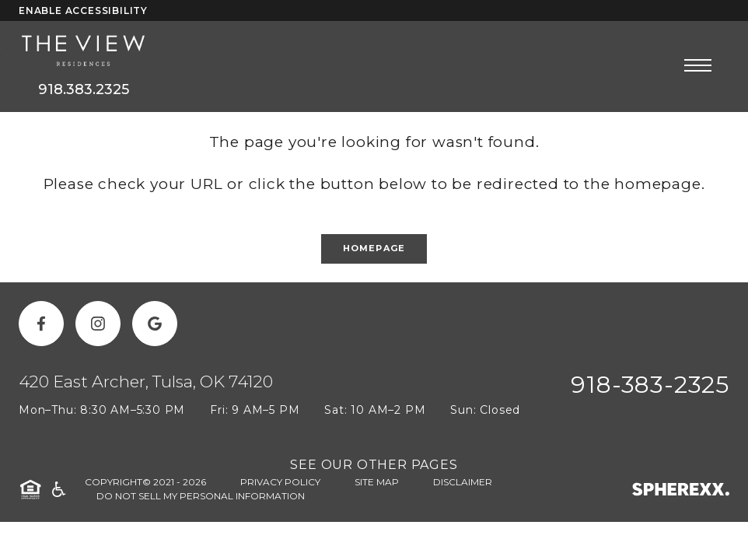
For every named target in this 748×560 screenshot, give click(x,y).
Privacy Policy (280, 482)
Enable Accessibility (83, 10)
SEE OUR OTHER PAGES (374, 465)
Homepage (374, 248)
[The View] (83, 52)
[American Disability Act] (58, 489)
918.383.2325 (84, 89)
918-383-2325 (650, 385)
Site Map (377, 482)
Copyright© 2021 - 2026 (145, 482)
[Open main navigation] (698, 65)
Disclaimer (463, 482)
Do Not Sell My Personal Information (201, 496)
